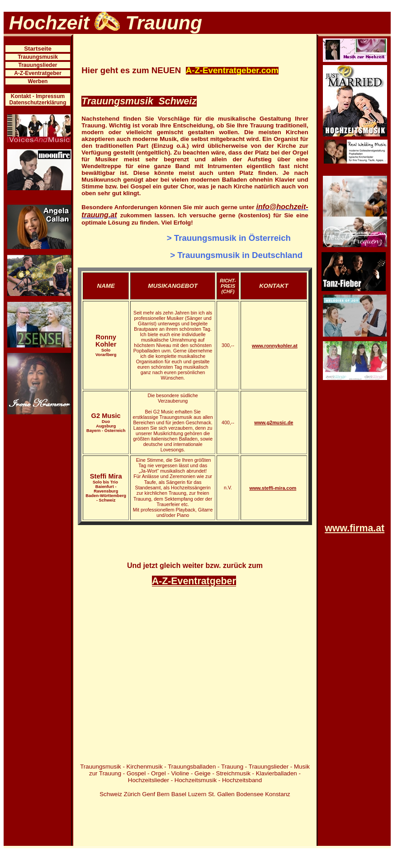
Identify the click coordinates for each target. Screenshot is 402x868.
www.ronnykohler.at (275, 346)
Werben (38, 81)
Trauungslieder (38, 65)
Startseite (38, 49)
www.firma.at (355, 528)
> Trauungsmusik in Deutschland (236, 255)
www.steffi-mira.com (273, 488)
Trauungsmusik (38, 57)
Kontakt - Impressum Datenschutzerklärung (38, 99)
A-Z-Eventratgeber (38, 73)
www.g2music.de (274, 422)
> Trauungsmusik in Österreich (229, 238)
